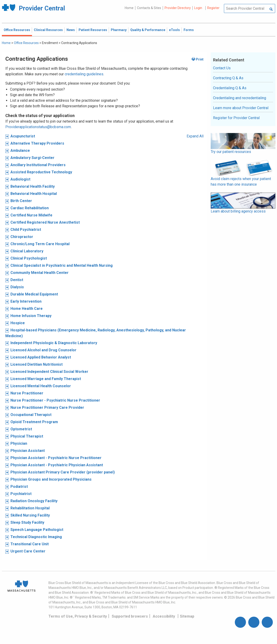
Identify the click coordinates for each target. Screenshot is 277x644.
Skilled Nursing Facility (30, 515)
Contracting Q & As (228, 78)
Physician (19, 443)
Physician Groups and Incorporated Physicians (51, 479)
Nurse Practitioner (27, 393)
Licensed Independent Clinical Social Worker (49, 372)
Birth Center (21, 201)
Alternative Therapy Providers (37, 143)
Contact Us (222, 68)
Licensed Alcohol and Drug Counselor (43, 350)
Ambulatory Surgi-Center (32, 158)
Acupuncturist (23, 136)
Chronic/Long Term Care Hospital (40, 244)
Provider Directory (178, 8)
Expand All (195, 136)
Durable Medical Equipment (34, 294)
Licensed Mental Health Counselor (41, 386)
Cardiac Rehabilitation (30, 208)
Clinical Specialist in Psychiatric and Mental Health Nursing (62, 265)
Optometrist (21, 429)
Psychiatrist (21, 494)
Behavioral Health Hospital (34, 194)
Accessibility (164, 616)
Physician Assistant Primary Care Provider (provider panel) (63, 472)
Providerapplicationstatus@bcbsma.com (38, 127)
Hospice (18, 323)
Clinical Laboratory (27, 251)
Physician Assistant (28, 451)
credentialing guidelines (84, 74)
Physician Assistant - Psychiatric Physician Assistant (57, 465)
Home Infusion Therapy (31, 316)
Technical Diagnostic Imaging (36, 537)
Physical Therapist (27, 436)
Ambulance (20, 151)
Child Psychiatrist (26, 230)
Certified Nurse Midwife (31, 215)
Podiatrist (19, 487)
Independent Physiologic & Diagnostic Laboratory (54, 343)
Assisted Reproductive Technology (41, 172)
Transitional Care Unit (30, 544)
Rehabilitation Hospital (30, 508)
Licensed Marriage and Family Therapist (46, 379)
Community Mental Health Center (40, 273)
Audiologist (20, 179)
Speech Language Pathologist (37, 530)
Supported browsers (130, 616)
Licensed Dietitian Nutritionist (37, 364)
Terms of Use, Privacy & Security (78, 616)
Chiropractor (22, 237)
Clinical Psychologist (29, 258)
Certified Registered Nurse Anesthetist (45, 222)
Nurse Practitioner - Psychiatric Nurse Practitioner (55, 400)
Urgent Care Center (28, 551)
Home (129, 8)
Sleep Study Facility (27, 522)
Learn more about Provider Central (241, 108)
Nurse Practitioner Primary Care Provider (47, 408)
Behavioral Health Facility (33, 186)
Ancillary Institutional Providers (38, 165)
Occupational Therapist (31, 415)
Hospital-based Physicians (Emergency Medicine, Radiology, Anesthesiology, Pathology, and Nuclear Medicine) (96, 333)
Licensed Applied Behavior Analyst (41, 357)
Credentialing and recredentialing (240, 98)
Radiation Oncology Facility (34, 501)
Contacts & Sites (149, 8)
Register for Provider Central (236, 118)
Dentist (17, 280)
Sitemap (187, 616)
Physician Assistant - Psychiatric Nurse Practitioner (56, 458)
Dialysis (17, 287)
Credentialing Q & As (230, 88)
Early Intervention (26, 301)
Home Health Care (27, 309)
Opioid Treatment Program (34, 422)
